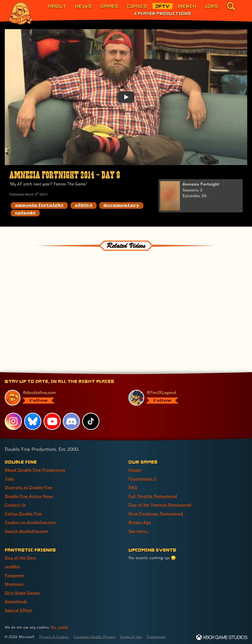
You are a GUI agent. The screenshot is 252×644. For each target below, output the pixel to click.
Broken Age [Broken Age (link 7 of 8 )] (140, 521)
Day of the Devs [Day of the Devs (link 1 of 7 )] (21, 557)
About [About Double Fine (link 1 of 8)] (57, 6)
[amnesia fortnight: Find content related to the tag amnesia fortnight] (39, 205)
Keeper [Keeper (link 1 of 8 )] (135, 470)
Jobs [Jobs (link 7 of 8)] (211, 6)
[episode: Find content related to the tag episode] (25, 213)
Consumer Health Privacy (96, 635)
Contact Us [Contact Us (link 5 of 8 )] (15, 504)
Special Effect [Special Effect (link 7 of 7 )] (18, 608)
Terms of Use (133, 635)
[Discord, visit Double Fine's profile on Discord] (72, 421)
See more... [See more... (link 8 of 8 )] (139, 530)
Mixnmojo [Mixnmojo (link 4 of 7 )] (15, 582)
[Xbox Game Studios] (222, 635)
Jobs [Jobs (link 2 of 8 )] (9, 478)
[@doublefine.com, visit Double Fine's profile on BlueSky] (61, 398)
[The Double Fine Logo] (20, 13)
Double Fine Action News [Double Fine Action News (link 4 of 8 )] (29, 496)
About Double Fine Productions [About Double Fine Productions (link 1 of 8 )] (36, 470)
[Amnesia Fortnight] (201, 196)
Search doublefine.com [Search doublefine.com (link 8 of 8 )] (27, 530)
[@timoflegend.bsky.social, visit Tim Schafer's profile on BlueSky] (185, 398)
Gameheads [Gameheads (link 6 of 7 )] (16, 600)
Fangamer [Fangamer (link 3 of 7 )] (15, 574)
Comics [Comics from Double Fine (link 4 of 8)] (137, 6)
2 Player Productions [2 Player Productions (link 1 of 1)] (163, 13)
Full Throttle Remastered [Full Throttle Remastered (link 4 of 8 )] (153, 496)
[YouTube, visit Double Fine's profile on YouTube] (52, 421)
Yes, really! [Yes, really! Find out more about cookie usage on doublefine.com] (60, 625)
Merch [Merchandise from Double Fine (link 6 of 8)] (187, 6)
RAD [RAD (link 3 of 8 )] (133, 487)
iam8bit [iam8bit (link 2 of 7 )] (12, 565)
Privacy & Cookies (55, 635)
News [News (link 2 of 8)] (83, 6)
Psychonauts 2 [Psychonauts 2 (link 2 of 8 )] (143, 478)
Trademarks (159, 635)
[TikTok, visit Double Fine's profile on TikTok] (91, 421)
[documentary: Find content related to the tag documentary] (121, 205)
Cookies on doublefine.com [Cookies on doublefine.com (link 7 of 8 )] (31, 521)
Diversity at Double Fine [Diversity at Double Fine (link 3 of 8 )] (29, 487)
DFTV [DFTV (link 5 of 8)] (163, 6)
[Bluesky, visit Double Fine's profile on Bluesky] (33, 421)
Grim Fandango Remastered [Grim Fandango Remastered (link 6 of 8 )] (156, 513)
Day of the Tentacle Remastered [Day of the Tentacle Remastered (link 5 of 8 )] (160, 504)
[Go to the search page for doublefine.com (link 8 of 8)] (231, 6)
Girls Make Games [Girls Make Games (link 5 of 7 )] (23, 591)
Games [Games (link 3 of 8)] (109, 6)
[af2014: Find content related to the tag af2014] (84, 205)
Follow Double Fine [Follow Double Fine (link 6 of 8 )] (24, 513)
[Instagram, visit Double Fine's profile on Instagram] (13, 421)
